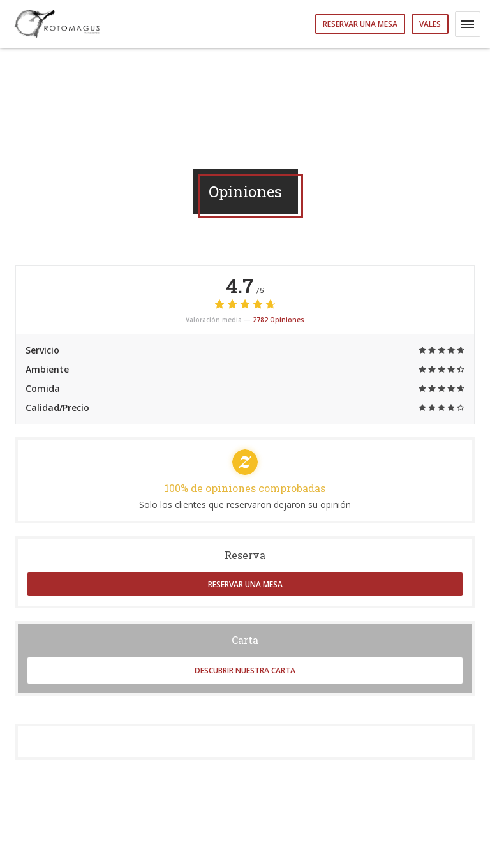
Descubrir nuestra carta (245, 670)
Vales (430, 24)
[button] (468, 24)
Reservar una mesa (360, 24)
